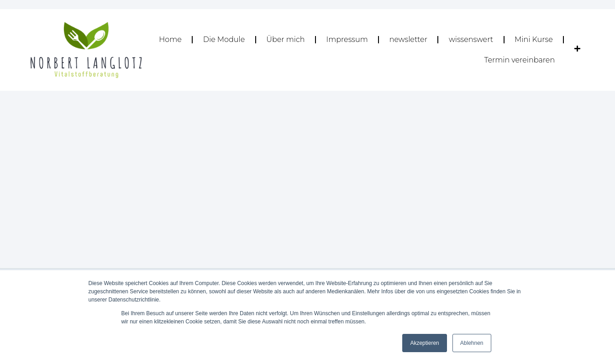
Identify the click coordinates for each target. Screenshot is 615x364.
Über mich (285, 39)
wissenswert (471, 39)
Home (170, 39)
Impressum (347, 39)
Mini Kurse (534, 39)
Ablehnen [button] (472, 343)
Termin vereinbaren (519, 60)
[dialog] (598, 346)
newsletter (408, 39)
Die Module (224, 39)
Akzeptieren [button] (424, 343)
